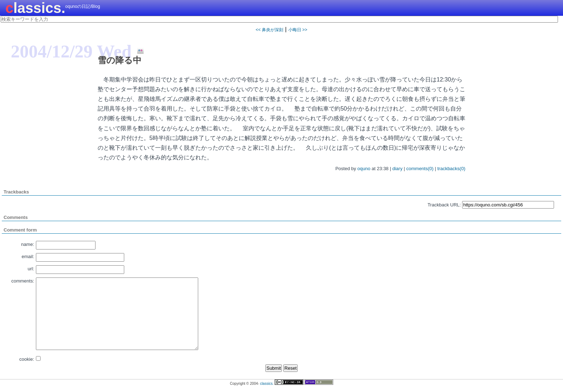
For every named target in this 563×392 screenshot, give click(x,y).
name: (28, 244)
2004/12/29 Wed (71, 51)
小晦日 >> (298, 30)
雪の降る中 (120, 60)
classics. (35, 8)
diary (397, 169)
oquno (364, 169)
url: (31, 269)
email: (28, 256)
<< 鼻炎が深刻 (269, 30)
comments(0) (420, 169)
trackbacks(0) (451, 169)
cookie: (27, 359)
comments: (23, 281)
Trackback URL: (444, 205)
